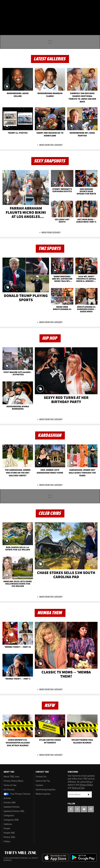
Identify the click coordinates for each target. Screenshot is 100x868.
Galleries (8, 824)
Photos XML (9, 837)
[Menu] (4, 21)
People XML (9, 833)
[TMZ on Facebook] (4, 5)
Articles (7, 798)
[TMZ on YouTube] (84, 809)
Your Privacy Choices (17, 794)
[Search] (96, 21)
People (7, 828)
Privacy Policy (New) (13, 781)
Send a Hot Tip (43, 781)
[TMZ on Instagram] (22, 5)
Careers (39, 785)
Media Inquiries (43, 794)
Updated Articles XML (14, 811)
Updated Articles (12, 807)
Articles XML (10, 803)
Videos (7, 841)
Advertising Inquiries (45, 790)
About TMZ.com (11, 777)
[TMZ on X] (10, 5)
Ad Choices (9, 790)
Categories (9, 815)
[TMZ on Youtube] (16, 5)
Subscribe (89, 794)
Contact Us (41, 777)
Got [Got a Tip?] (10, 13)
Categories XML (11, 820)
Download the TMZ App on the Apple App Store (55, 858)
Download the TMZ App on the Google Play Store (83, 858)
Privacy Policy (86, 785)
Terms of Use (10, 785)
